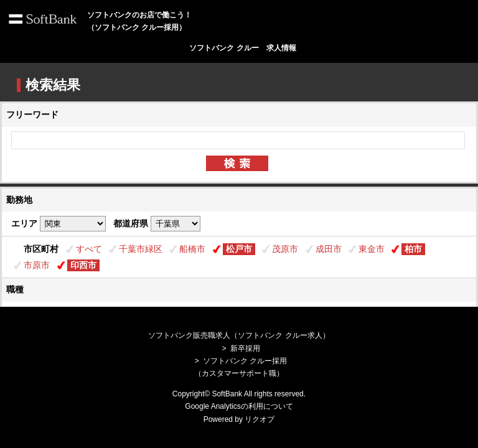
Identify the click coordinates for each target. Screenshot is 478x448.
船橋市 (192, 249)
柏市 (413, 249)
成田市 (329, 249)
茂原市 (285, 249)
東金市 (372, 249)
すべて (89, 249)
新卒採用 (245, 348)
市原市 (37, 265)
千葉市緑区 (141, 249)
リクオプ (260, 419)
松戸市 (239, 249)
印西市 (83, 265)
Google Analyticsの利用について (239, 406)
